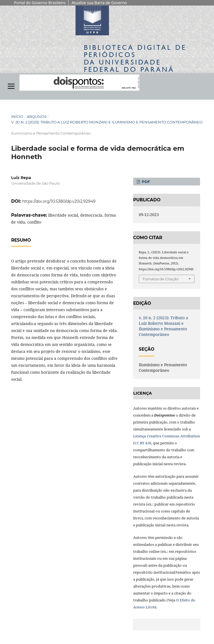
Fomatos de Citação (161, 279)
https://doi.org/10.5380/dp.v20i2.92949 (59, 201)
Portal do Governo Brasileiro (40, 3)
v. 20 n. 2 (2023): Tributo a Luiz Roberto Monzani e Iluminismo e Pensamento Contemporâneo (107, 122)
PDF (145, 182)
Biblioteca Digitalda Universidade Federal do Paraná (135, 58)
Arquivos (37, 117)
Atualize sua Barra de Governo (99, 3)
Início (17, 117)
